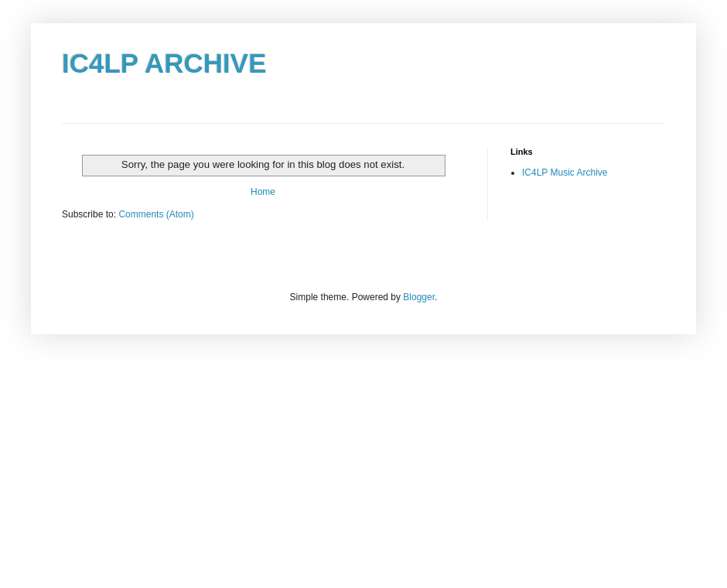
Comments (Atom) (156, 214)
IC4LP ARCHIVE (164, 63)
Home (263, 192)
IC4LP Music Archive (565, 173)
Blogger (419, 297)
